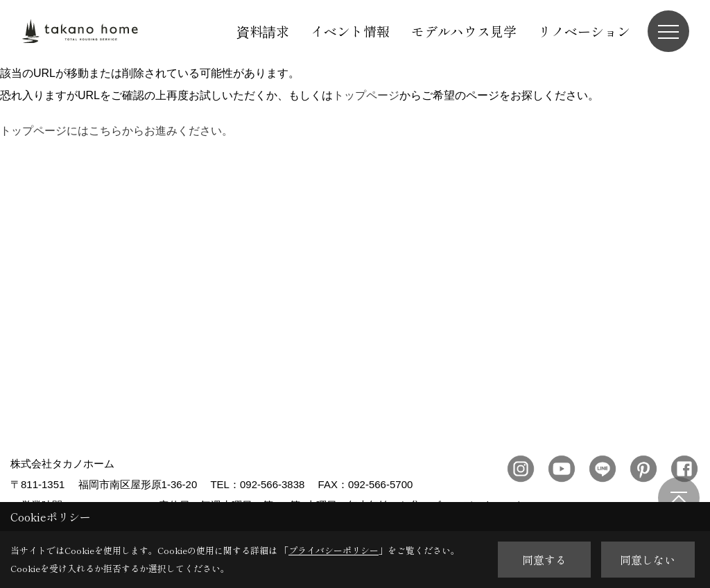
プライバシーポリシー (334, 550)
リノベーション (584, 31)
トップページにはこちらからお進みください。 (116, 131)
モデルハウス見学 (464, 31)
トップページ (366, 95)
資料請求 (263, 31)
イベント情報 (350, 31)
